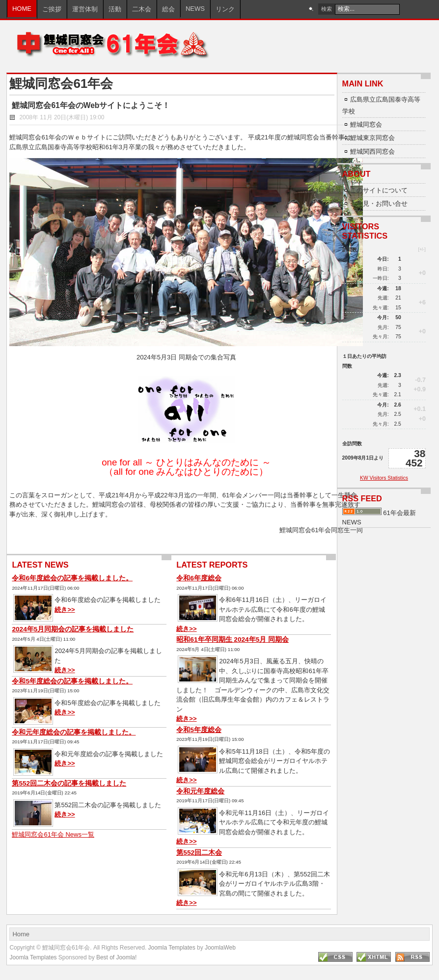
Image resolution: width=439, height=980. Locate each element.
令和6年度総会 (199, 578)
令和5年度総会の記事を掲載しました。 (72, 681)
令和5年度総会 (199, 730)
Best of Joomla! (116, 957)
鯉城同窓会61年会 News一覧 (53, 834)
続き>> (65, 610)
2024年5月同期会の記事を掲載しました (73, 629)
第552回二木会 (199, 853)
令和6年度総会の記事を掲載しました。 (72, 578)
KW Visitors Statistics (384, 478)
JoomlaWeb (220, 948)
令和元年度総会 (200, 791)
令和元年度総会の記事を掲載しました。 (74, 732)
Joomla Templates (172, 948)
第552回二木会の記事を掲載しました (69, 783)
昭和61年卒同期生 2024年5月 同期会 (233, 640)
